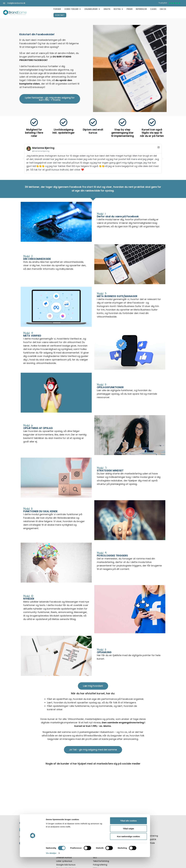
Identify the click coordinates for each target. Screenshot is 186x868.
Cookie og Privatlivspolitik (143, 840)
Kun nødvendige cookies (109, 847)
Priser (133, 832)
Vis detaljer (32, 864)
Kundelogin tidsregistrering (144, 836)
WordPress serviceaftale (142, 843)
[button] (23, 159)
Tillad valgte (109, 840)
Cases (133, 829)
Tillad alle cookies (109, 832)
